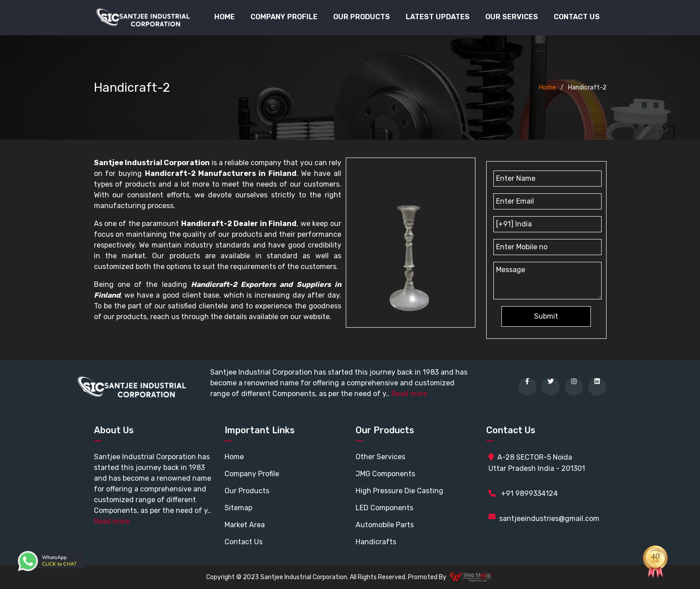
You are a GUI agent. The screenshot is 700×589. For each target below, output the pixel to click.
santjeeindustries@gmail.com (549, 519)
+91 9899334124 (523, 493)
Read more (409, 394)
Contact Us (577, 17)
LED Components (384, 508)
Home (225, 17)
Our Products (247, 491)
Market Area (245, 525)
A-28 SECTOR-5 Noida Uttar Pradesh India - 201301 (537, 463)
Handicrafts (376, 542)
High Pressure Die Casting (399, 491)
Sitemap (238, 508)
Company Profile (284, 17)
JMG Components (385, 474)
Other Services (380, 457)
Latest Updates (438, 17)
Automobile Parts (385, 525)
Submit (546, 316)
